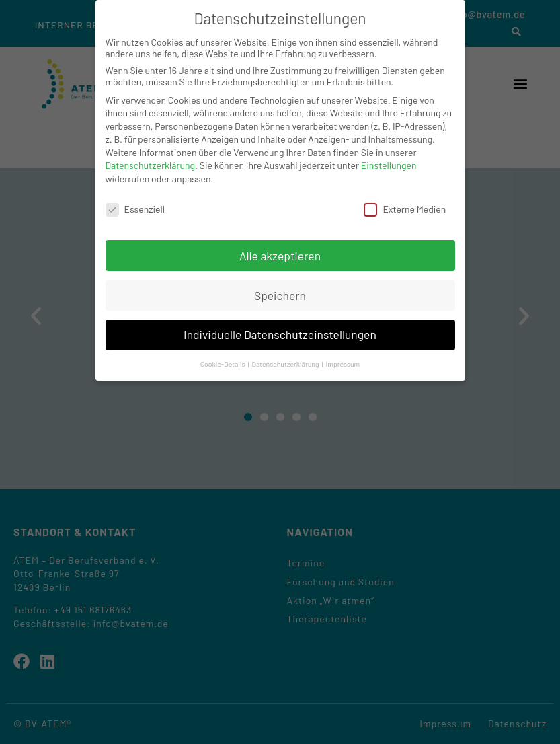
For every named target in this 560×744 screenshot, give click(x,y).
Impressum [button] (343, 364)
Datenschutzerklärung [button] (286, 364)
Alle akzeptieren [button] (280, 256)
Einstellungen (389, 165)
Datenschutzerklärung (151, 165)
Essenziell (135, 209)
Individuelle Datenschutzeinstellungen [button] (280, 334)
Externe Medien (405, 209)
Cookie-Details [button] (224, 364)
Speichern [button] (280, 295)
